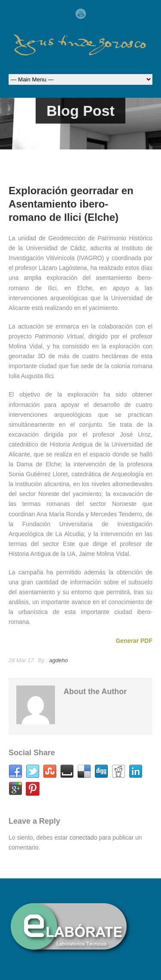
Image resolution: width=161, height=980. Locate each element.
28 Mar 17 (21, 660)
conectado (84, 837)
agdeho (59, 660)
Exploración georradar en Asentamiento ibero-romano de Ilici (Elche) (71, 204)
